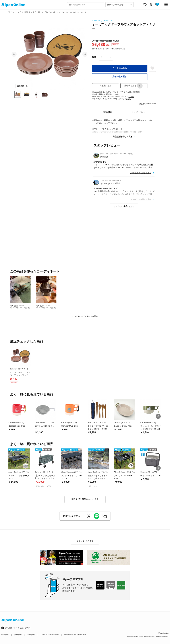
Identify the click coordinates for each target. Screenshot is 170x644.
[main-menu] (166, 5)
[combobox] (85, 5)
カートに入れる (120, 68)
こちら (116, 94)
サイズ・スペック (140, 112)
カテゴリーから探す (85, 541)
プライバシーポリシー (50, 635)
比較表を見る (133, 86)
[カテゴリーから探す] (120, 5)
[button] (14, 54)
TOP (10, 12)
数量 (94, 57)
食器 (39, 12)
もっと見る (122, 206)
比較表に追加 (106, 86)
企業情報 (5, 635)
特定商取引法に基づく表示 (75, 635)
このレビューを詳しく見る (140, 173)
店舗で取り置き (120, 77)
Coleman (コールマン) (102, 21)
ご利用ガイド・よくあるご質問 (18, 628)
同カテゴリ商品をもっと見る (85, 499)
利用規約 (31, 635)
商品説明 (108, 112)
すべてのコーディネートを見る (85, 316)
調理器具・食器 (29, 12)
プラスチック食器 (50, 12)
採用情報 (18, 635)
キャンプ (18, 12)
